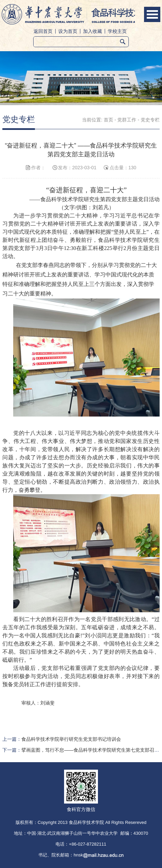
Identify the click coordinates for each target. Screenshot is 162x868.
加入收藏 (93, 31)
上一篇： (62, 739)
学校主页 (117, 31)
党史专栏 (150, 120)
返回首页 (43, 31)
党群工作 (127, 120)
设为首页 (68, 31)
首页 (108, 120)
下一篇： (81, 750)
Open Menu (152, 14)
